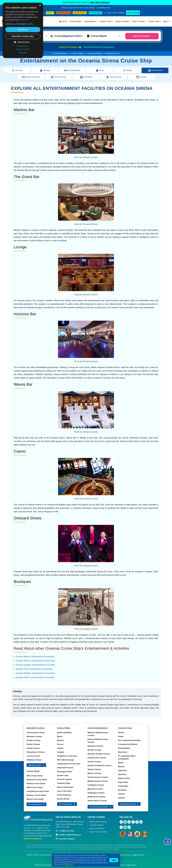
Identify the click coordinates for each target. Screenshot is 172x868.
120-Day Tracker (80, 13)
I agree (114, 860)
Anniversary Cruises (36, 733)
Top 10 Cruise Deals (98, 832)
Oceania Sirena (95, 53)
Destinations (90, 21)
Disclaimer (120, 865)
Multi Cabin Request (98, 822)
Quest (60, 736)
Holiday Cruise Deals (36, 783)
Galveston (123, 770)
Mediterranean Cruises (98, 781)
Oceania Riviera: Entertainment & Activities (35, 677)
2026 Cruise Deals (35, 787)
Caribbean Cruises (96, 785)
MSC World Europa (66, 760)
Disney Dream (63, 799)
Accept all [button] (23, 30)
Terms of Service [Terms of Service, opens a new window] (23, 49)
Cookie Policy (69, 865)
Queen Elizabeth (64, 733)
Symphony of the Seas (67, 756)
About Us (38, 865)
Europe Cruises (95, 750)
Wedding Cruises (34, 760)
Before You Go (33, 855)
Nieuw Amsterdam (65, 787)
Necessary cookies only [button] (23, 36)
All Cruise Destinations (100, 807)
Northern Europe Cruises (99, 754)
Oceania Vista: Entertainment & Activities (34, 669)
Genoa (121, 733)
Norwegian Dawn (65, 772)
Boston (121, 767)
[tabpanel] (86, 701)
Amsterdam (123, 786)
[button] (23, 24)
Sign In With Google (115, 13)
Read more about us (33, 838)
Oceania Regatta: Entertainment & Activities (35, 673)
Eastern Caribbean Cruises (100, 765)
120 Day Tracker (97, 825)
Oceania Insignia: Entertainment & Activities (35, 665)
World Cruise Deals (35, 799)
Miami (121, 763)
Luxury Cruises (33, 756)
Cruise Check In (46, 855)
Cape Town (123, 782)
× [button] (40, 6)
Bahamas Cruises (95, 746)
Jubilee (60, 748)
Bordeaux (122, 790)
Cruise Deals (75, 21)
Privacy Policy (69, 861)
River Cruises (138, 21)
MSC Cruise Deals (35, 776)
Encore (60, 744)
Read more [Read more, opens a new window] (24, 20)
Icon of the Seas (64, 791)
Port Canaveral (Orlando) (129, 740)
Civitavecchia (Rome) (128, 744)
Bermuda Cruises (95, 789)
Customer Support (65, 839)
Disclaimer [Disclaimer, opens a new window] (23, 53)
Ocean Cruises (122, 21)
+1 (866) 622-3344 (65, 831)
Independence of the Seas (69, 764)
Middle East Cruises (97, 797)
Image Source (131, 865)
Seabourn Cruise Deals (37, 780)
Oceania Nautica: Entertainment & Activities (35, 661)
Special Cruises (36, 765)
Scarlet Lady (63, 775)
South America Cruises (98, 777)
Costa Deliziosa (64, 795)
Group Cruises (33, 748)
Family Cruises (33, 744)
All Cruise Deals (36, 804)
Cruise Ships (77, 53)
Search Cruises (142, 36)
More (166, 21)
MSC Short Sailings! (100, 2)
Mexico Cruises (94, 773)
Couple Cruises (33, 740)
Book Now (132, 13)
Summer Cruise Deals (36, 795)
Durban (121, 798)
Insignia (61, 752)
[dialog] (23, 30)
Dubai (121, 736)
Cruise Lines (154, 21)
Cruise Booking (60, 53)
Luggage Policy (138, 855)
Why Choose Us (49, 865)
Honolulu (122, 774)
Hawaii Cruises (94, 769)
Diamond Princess (65, 768)
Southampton (124, 748)
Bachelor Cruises (34, 736)
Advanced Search (70, 47)
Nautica (60, 740)
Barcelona (123, 752)
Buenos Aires (124, 778)
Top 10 (49, 13)
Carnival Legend (64, 779)
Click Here (109, 47)
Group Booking (95, 13)
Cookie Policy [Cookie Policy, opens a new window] (23, 46)
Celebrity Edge (64, 783)
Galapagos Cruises (96, 793)
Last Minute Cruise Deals (38, 791)
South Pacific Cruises (97, 801)
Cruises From (106, 21)
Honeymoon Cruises (36, 752)
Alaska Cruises (94, 762)
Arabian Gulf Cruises (97, 758)
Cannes (121, 794)
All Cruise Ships (67, 804)
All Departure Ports (129, 804)
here (55, 863)
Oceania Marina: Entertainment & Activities (35, 657)
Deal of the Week (63, 13)
